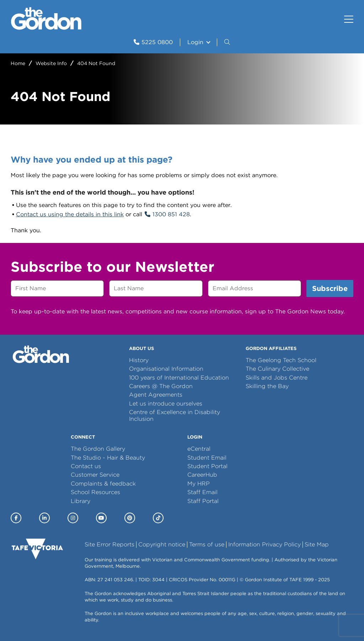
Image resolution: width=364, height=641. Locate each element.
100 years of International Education (179, 378)
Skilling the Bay (267, 386)
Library (81, 501)
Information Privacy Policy (264, 544)
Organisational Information (166, 369)
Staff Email (202, 492)
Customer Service (95, 475)
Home (18, 63)
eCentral (199, 449)
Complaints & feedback (103, 484)
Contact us (86, 466)
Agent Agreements (156, 395)
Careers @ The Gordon (161, 386)
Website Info (51, 63)
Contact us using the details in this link (70, 214)
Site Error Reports (109, 544)
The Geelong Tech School (281, 360)
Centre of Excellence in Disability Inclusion (175, 415)
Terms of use (207, 544)
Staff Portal (203, 501)
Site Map (317, 544)
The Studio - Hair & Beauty (108, 458)
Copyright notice (162, 544)
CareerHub (202, 475)
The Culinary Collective (277, 369)
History (139, 360)
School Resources (95, 492)
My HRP (199, 484)
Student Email (207, 458)
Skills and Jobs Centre (277, 378)
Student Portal (207, 466)
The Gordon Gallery (98, 449)
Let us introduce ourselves (166, 404)
